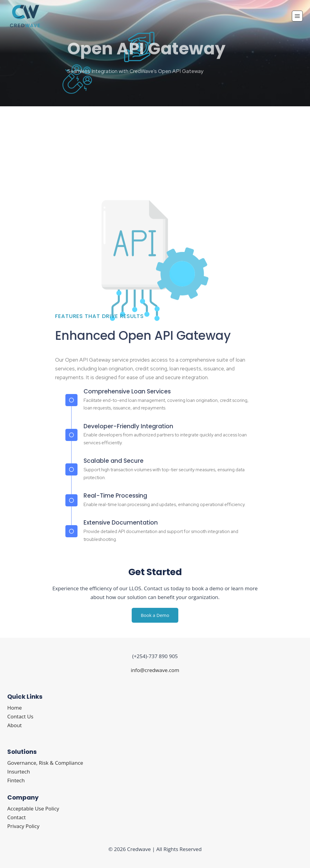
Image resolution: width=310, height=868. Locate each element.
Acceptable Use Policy (33, 808)
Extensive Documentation (121, 523)
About (15, 725)
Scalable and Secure (114, 461)
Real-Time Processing (115, 496)
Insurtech (19, 772)
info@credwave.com (155, 670)
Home (15, 708)
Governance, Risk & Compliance (45, 763)
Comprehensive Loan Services (127, 391)
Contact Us (20, 716)
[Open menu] (297, 16)
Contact (16, 817)
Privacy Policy (23, 826)
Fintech (16, 780)
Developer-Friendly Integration (128, 426)
